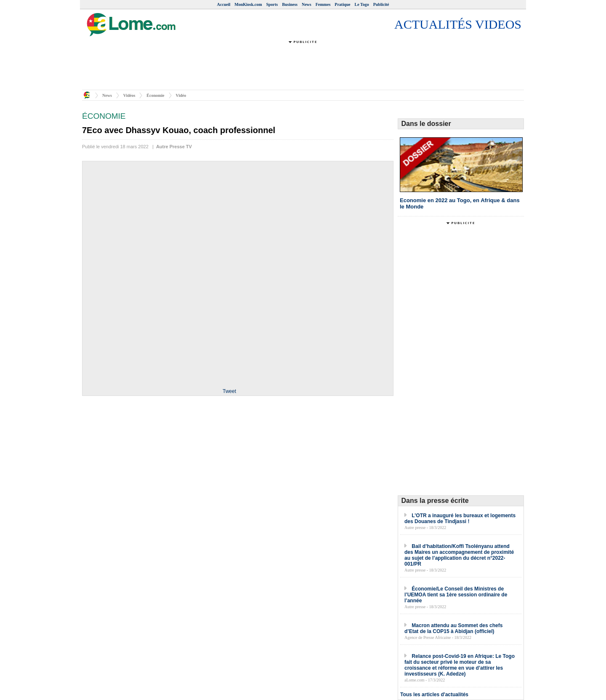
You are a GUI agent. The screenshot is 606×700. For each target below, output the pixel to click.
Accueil (224, 4)
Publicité (381, 4)
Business (290, 4)
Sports (272, 4)
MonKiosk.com (248, 4)
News (307, 4)
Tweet (229, 391)
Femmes (323, 4)
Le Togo (362, 4)
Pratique (342, 4)
